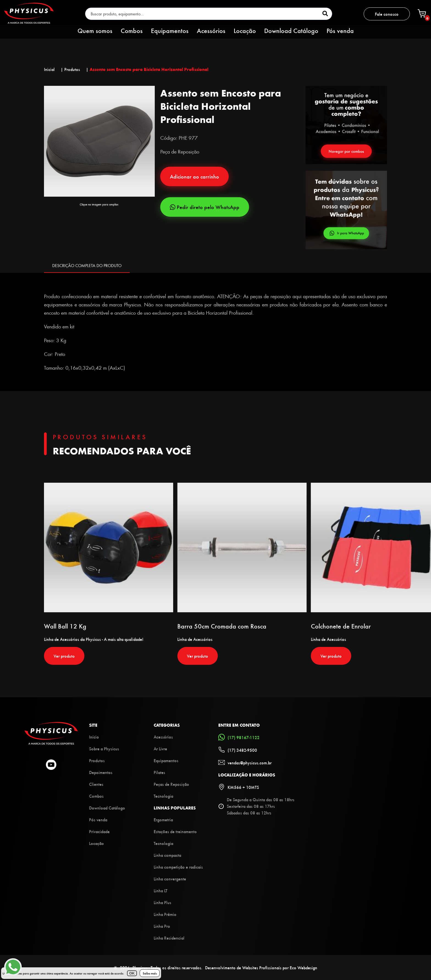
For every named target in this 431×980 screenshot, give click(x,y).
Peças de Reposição (171, 784)
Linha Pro (162, 926)
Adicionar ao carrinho (194, 176)
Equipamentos (170, 31)
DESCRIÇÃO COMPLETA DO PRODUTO (87, 265)
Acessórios (211, 31)
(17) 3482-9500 (238, 750)
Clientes (96, 784)
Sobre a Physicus (104, 749)
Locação (245, 31)
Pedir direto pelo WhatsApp (205, 207)
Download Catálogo (291, 31)
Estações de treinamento (175, 831)
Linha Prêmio (165, 914)
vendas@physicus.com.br (245, 762)
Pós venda (340, 31)
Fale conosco (387, 14)
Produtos (97, 760)
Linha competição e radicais (178, 867)
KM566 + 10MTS (239, 787)
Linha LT (161, 890)
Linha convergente (170, 879)
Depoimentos (101, 772)
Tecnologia (163, 796)
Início (94, 737)
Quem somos (95, 31)
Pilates (159, 772)
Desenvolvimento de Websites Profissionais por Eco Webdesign (261, 967)
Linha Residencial (169, 938)
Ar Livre (160, 749)
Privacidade (99, 831)
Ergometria (163, 820)
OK (132, 973)
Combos (132, 31)
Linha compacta (167, 855)
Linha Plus (162, 902)
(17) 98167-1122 (239, 737)
